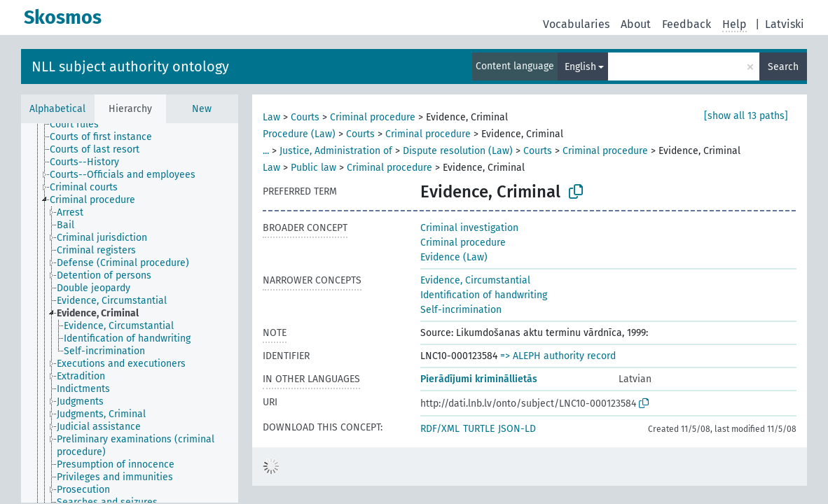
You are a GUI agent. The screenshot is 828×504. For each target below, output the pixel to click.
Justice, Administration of (336, 151)
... (266, 151)
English (580, 67)
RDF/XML (440, 429)
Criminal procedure (373, 117)
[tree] (130, 313)
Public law (313, 168)
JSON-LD (517, 429)
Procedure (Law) (299, 134)
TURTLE (479, 429)
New (202, 109)
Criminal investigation (469, 228)
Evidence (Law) (454, 257)
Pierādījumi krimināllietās (479, 379)
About (636, 24)
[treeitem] (80, 125)
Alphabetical (57, 109)
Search (783, 67)
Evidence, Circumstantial (475, 280)
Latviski (785, 24)
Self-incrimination (461, 310)
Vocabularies (576, 24)
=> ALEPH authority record (558, 356)
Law (271, 117)
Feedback (686, 24)
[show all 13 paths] (746, 116)
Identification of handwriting (484, 295)
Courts (305, 117)
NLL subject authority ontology (130, 66)
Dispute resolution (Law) (458, 151)
